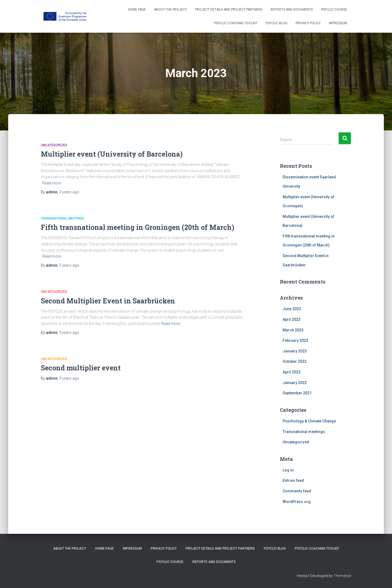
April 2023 (292, 319)
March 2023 (293, 330)
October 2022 (295, 361)
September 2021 (297, 393)
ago (69, 192)
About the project (171, 10)
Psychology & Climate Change (309, 421)
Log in (288, 470)
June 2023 (292, 309)
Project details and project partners (229, 10)
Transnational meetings (62, 218)
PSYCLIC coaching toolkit (236, 23)
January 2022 (295, 383)
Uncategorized (54, 145)
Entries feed (293, 480)
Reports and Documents (292, 10)
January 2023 (295, 351)
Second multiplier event (81, 368)
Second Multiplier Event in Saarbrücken (108, 301)
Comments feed (297, 491)
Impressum (338, 23)
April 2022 (292, 372)
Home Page (137, 10)
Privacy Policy (308, 23)
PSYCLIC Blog (277, 23)
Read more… (53, 183)
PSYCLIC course (334, 10)
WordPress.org (297, 502)
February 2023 (295, 340)
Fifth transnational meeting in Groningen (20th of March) (138, 227)
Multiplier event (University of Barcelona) (112, 154)
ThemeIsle (342, 576)
